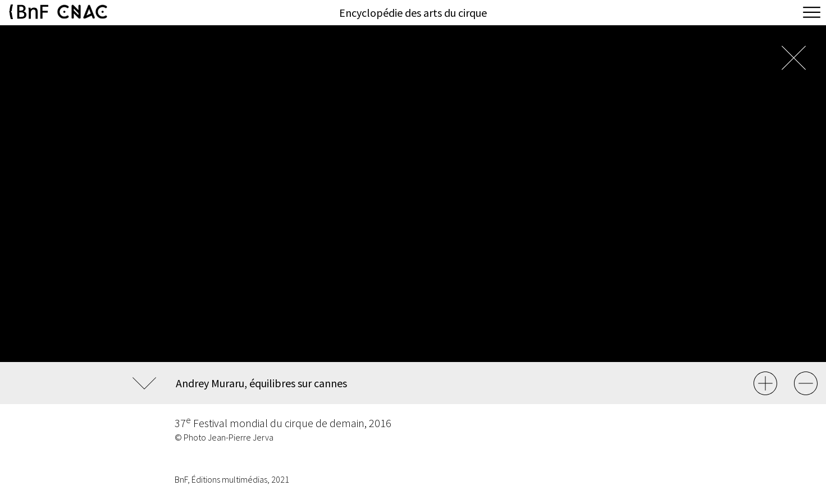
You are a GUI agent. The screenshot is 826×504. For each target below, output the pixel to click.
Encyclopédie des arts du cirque (413, 13)
